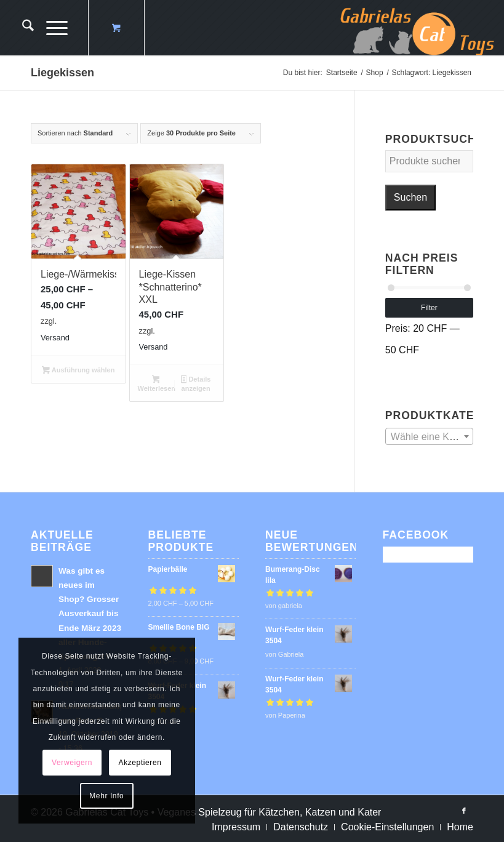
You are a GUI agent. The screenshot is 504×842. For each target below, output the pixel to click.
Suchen (410, 197)
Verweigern (72, 763)
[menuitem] (22, 28)
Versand (55, 338)
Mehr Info (106, 796)
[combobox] (429, 436)
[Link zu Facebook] (464, 811)
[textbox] (429, 437)
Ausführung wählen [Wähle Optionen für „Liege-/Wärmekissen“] (78, 371)
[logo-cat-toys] (417, 28)
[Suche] (22, 28)
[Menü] (51, 28)
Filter (429, 308)
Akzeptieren (140, 763)
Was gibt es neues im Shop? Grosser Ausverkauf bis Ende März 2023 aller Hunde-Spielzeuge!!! (90, 614)
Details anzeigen (196, 384)
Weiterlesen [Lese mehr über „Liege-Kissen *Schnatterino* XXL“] (157, 384)
